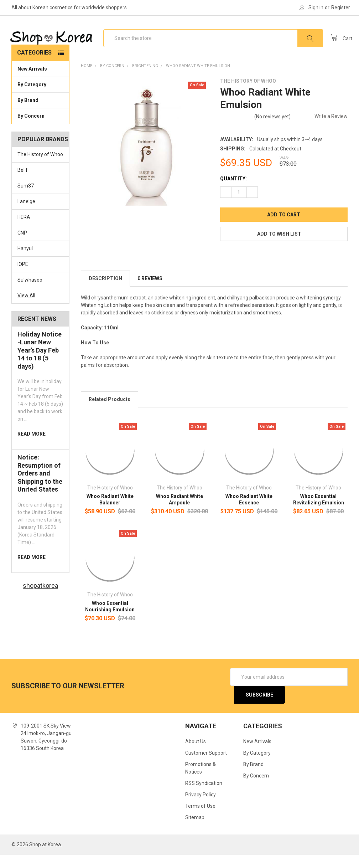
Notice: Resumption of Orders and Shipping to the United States (40, 487)
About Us (196, 755)
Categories (34, 66)
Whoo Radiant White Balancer (110, 513)
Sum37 (26, 199)
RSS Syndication (204, 797)
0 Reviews (150, 292)
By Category (40, 98)
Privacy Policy (201, 808)
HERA (24, 231)
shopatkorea (40, 599)
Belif (23, 184)
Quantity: (233, 192)
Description (105, 292)
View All (26, 309)
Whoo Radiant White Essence (249, 513)
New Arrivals (32, 82)
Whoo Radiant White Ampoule (179, 513)
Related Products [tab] (110, 413)
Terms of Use (200, 819)
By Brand (40, 113)
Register (341, 7)
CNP (22, 246)
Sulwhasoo (30, 293)
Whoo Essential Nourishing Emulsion (110, 620)
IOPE (23, 278)
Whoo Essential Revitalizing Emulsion (319, 513)
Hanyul (25, 262)
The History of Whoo (40, 168)
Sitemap (195, 831)
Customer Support (206, 766)
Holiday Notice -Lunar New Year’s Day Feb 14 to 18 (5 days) (40, 363)
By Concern (40, 129)
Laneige (26, 215)
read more (32, 447)
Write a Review (331, 130)
